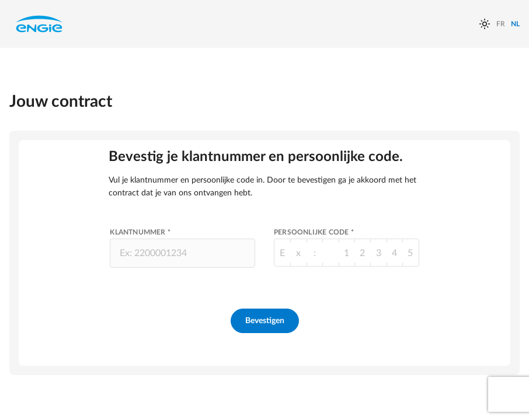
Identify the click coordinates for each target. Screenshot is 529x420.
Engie (39, 24)
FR (501, 24)
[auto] (485, 24)
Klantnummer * (140, 232)
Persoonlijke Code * (314, 232)
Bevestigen (265, 321)
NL (515, 24)
